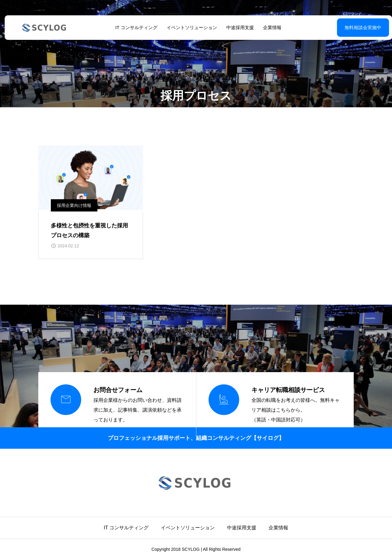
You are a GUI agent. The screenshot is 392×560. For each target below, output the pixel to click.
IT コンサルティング (134, 27)
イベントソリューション (189, 27)
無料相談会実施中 (348, 27)
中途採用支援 (238, 27)
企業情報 (270, 27)
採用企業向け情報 (74, 205)
